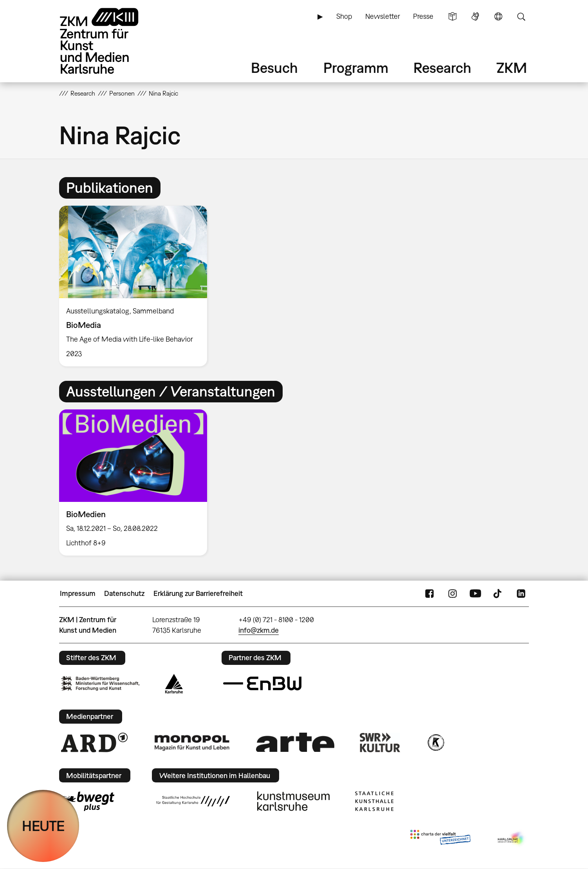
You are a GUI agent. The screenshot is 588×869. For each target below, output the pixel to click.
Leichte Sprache (453, 16)
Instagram (453, 594)
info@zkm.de (259, 630)
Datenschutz (124, 593)
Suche (521, 16)
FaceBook (429, 594)
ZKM (512, 68)
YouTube (475, 594)
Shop (344, 16)
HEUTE (43, 826)
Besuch (274, 68)
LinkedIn (521, 594)
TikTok (498, 594)
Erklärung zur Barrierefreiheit (198, 593)
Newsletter (383, 16)
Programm (356, 68)
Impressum (78, 593)
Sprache (498, 16)
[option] (137, 286)
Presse (423, 16)
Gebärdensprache (475, 16)
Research (442, 68)
